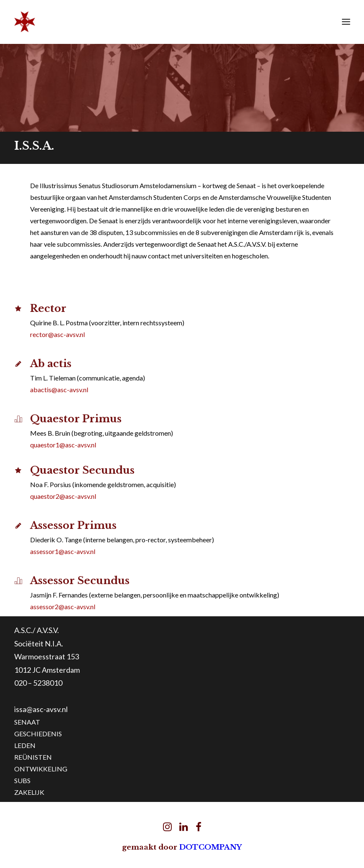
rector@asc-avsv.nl (57, 334)
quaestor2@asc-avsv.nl (63, 496)
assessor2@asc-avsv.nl (63, 606)
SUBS (22, 780)
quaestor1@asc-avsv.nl (63, 445)
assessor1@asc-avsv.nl (63, 551)
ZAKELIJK (29, 792)
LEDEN (25, 745)
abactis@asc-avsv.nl (59, 389)
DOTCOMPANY (211, 847)
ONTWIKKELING (41, 769)
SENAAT (27, 722)
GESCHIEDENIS (38, 734)
